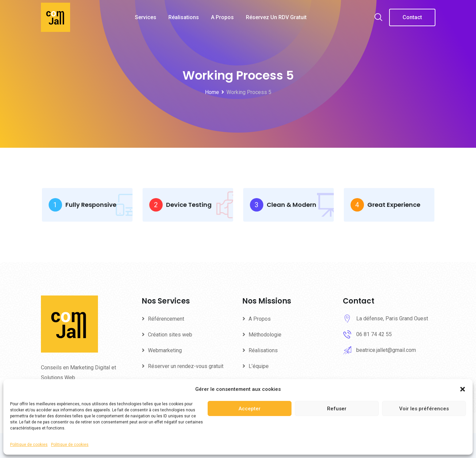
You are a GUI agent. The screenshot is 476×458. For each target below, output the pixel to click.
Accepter (250, 409)
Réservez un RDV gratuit (276, 17)
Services (146, 17)
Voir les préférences (424, 409)
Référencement (166, 319)
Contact (412, 17)
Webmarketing (165, 350)
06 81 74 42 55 (374, 334)
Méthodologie (265, 335)
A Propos (222, 17)
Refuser (337, 409)
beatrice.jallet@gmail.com (386, 350)
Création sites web (170, 335)
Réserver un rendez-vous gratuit (186, 366)
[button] (463, 389)
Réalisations (184, 17)
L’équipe (259, 366)
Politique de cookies (29, 445)
